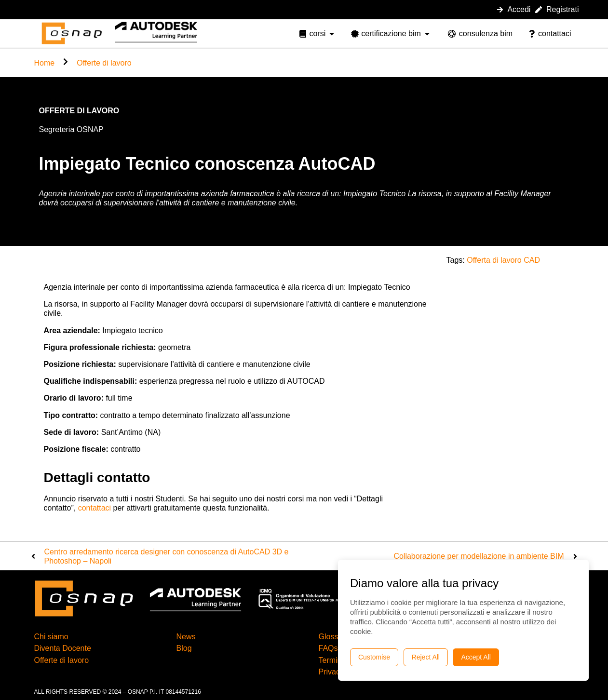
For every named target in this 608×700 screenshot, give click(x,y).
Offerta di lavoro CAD (503, 260)
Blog (184, 648)
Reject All (426, 657)
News (186, 637)
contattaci (95, 508)
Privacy (331, 672)
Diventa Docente (63, 648)
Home (45, 63)
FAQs (328, 648)
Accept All (476, 657)
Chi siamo (51, 637)
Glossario (335, 637)
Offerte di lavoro (104, 63)
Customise (374, 657)
